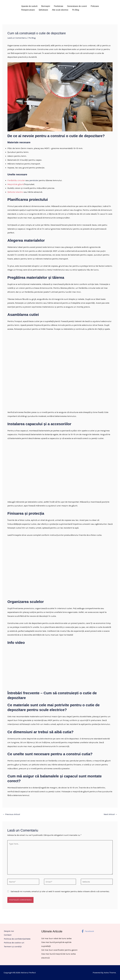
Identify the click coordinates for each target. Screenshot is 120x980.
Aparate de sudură (29, 6)
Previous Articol (11, 814)
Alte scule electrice (60, 10)
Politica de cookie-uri (14, 943)
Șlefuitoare (43, 10)
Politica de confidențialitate (17, 939)
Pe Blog (76, 10)
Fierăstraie (59, 6)
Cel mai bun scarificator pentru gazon (59, 950)
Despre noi (9, 931)
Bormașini (46, 6)
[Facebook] (88, 931)
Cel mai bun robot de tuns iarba (56, 938)
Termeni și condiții (13, 946)
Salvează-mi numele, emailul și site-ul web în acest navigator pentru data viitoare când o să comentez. (60, 891)
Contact (7, 935)
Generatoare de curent (77, 6)
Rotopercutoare (28, 10)
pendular (34, 180)
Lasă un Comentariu (17, 38)
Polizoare (95, 6)
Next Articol (111, 814)
